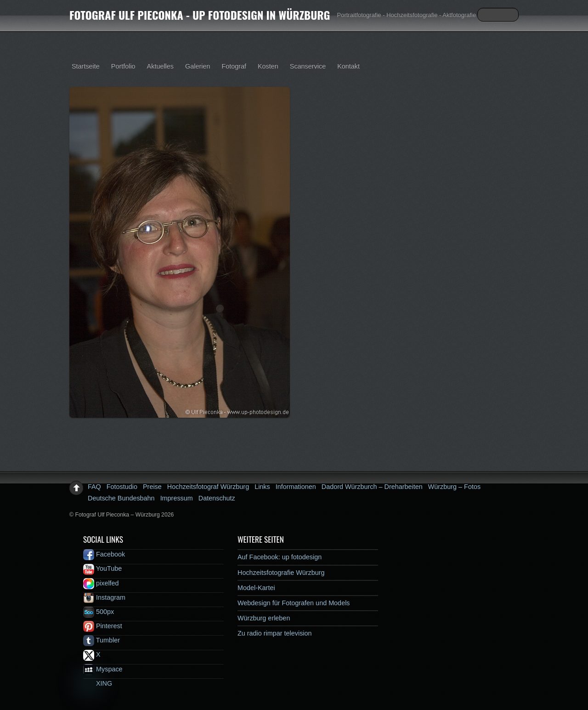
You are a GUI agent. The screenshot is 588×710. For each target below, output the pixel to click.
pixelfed (101, 583)
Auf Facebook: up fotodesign (280, 557)
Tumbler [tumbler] (102, 640)
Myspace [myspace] (103, 669)
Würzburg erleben (264, 618)
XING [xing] (98, 683)
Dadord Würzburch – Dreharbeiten (372, 487)
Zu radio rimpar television (275, 633)
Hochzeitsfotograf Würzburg (208, 487)
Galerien (198, 66)
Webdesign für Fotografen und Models (294, 603)
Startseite (86, 66)
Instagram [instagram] (104, 597)
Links (262, 487)
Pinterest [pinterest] (103, 626)
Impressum (177, 498)
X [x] (92, 654)
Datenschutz (217, 498)
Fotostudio (122, 487)
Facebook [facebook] (104, 554)
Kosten (268, 66)
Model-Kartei (256, 588)
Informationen (296, 487)
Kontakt (348, 66)
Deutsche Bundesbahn (121, 498)
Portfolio (123, 66)
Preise (152, 487)
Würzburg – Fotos (454, 487)
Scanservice (308, 66)
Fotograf (234, 66)
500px (99, 612)
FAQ (94, 487)
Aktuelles (160, 66)
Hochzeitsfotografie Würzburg (281, 573)
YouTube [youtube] (102, 568)
